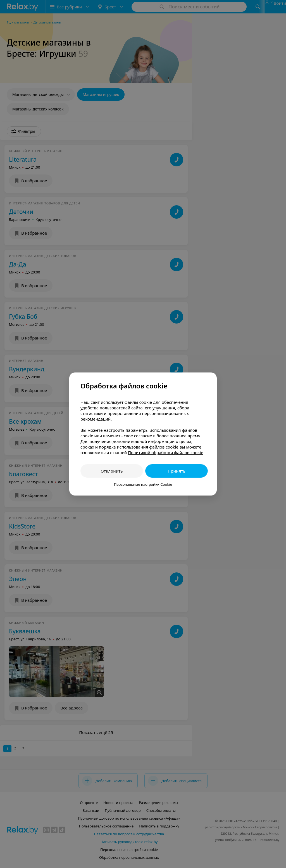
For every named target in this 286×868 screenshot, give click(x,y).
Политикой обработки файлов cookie (166, 452)
